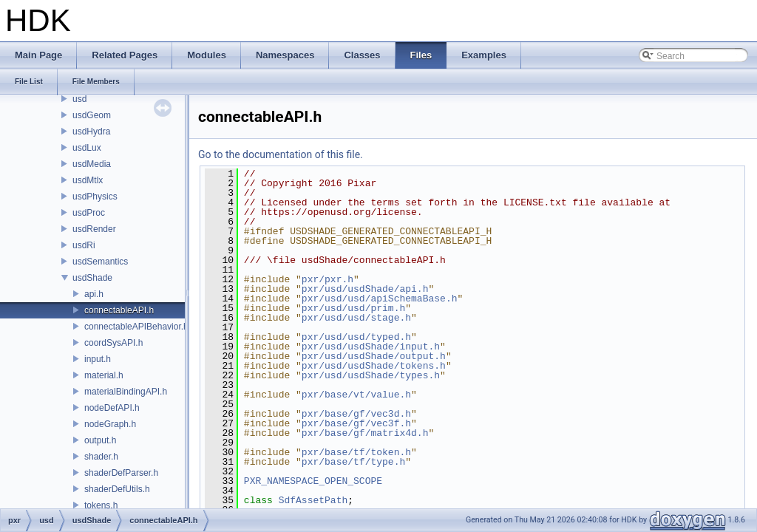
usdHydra (91, 132)
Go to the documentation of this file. (281, 154)
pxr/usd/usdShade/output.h (374, 356)
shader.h (101, 457)
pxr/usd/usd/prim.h (353, 308)
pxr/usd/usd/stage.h (356, 318)
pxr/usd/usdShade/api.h (365, 289)
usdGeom (92, 115)
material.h (104, 375)
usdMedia (92, 164)
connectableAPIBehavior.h (136, 327)
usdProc (89, 213)
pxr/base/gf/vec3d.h (356, 414)
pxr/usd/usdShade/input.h (371, 347)
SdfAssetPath (313, 500)
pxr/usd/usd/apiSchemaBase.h (380, 299)
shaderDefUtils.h (117, 489)
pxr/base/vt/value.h (356, 395)
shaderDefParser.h (121, 473)
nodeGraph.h (110, 424)
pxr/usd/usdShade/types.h (371, 375)
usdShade (92, 278)
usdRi (84, 245)
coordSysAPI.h (113, 343)
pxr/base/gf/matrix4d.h (365, 433)
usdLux (87, 148)
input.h (98, 359)
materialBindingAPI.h (126, 392)
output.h (100, 440)
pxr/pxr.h (327, 279)
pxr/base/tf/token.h (356, 452)
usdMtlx (88, 180)
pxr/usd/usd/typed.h (356, 337)
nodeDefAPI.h (112, 408)
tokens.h (101, 505)
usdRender (94, 229)
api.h (94, 294)
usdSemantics (100, 262)
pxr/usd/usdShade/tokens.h (374, 366)
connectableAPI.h (119, 310)
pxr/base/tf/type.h (353, 462)
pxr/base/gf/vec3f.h (356, 423)
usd (79, 99)
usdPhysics (95, 197)
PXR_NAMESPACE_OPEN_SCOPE (313, 481)
